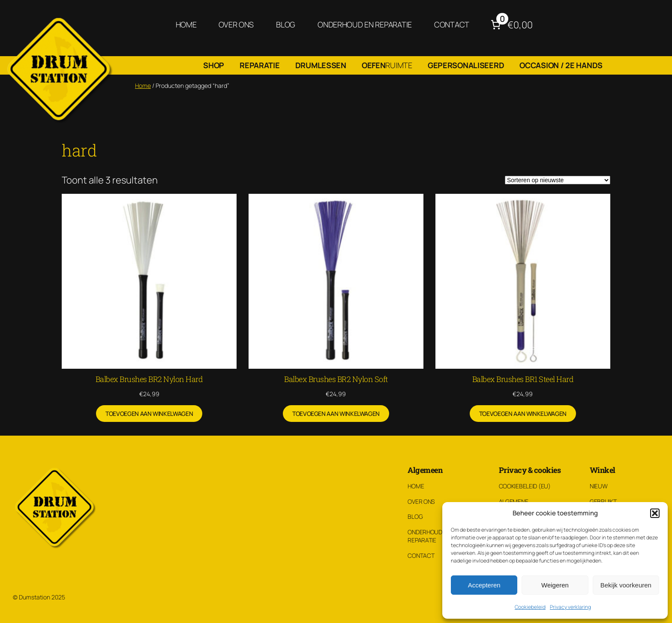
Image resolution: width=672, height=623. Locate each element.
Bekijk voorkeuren (626, 585)
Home (143, 86)
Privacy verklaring (570, 607)
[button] (655, 513)
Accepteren (484, 585)
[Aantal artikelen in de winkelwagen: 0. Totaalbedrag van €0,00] (511, 25)
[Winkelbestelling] (558, 180)
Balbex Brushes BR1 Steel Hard (523, 379)
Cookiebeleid (530, 607)
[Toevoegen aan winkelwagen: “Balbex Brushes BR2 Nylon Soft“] (336, 414)
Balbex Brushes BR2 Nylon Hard (149, 379)
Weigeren (555, 585)
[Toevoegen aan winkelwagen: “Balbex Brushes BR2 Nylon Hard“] (149, 414)
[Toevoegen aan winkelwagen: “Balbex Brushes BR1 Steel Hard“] (523, 414)
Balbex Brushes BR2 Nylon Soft (336, 379)
